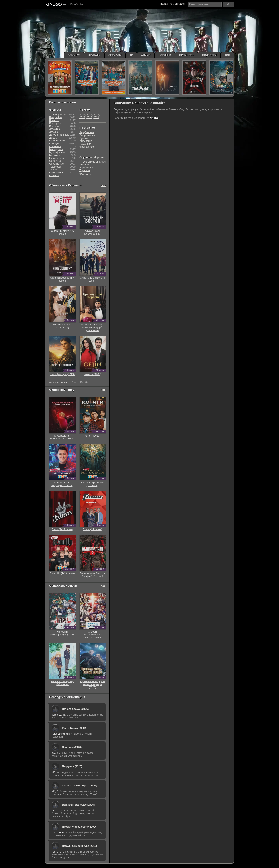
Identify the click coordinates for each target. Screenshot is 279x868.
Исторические (57, 141)
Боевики (54, 120)
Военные (54, 126)
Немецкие (85, 144)
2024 (96, 114)
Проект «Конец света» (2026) (80, 827)
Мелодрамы (56, 149)
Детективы (55, 129)
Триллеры (55, 167)
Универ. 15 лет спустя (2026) (80, 785)
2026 (82, 114)
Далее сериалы (58, 382)
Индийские (86, 141)
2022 (89, 117)
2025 (89, 114)
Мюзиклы (55, 155)
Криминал (55, 146)
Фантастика (56, 172)
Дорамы (99, 157)
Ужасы (53, 170)
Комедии (54, 143)
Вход (164, 4)
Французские (87, 147)
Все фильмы (60, 114)
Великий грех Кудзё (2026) (78, 805)
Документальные (59, 135)
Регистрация (177, 4)
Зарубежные (87, 132)
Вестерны (55, 123)
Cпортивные (56, 164)
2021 (96, 117)
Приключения (57, 158)
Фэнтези (54, 175)
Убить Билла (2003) (74, 728)
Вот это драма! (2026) (75, 709)
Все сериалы (90, 162)
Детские (54, 132)
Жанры (85, 174)
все (103, 185)
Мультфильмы (58, 152)
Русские (84, 138)
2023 (82, 117)
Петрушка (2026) (72, 766)
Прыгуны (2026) (72, 747)
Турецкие (85, 170)
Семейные (55, 161)
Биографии (56, 117)
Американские (88, 135)
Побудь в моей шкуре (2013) (80, 846)
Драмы (53, 138)
